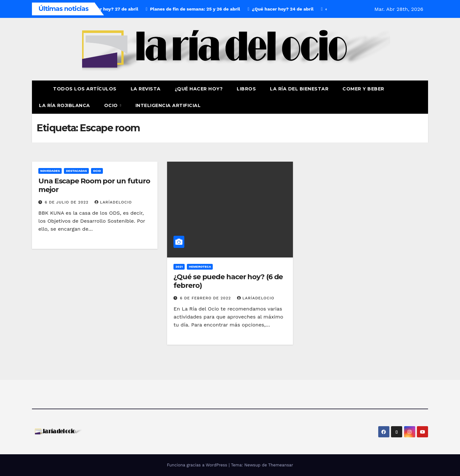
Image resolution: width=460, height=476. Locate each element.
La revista (146, 89)
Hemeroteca (200, 267)
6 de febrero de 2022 (206, 298)
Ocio (112, 105)
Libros (246, 89)
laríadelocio (113, 202)
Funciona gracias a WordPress (198, 465)
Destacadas (76, 171)
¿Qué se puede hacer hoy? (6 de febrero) (228, 281)
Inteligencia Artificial (168, 105)
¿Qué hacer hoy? (199, 89)
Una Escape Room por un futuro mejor (94, 185)
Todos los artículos (85, 89)
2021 (179, 267)
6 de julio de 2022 (67, 202)
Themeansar (281, 465)
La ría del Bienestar (299, 89)
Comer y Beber (363, 89)
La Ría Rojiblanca (65, 105)
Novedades (50, 171)
